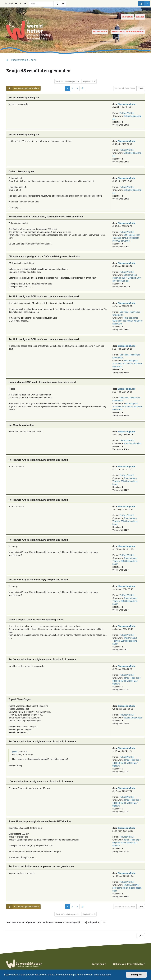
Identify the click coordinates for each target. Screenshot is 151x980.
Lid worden (127, 17)
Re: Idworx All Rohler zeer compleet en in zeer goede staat (41, 866)
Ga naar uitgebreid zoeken (22, 88)
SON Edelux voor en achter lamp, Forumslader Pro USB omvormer (46, 217)
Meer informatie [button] (102, 975)
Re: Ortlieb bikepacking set (24, 98)
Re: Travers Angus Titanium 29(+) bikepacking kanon (38, 460)
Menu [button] (9, 4)
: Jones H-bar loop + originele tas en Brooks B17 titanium (41, 781)
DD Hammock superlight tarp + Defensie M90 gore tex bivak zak (44, 256)
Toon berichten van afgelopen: (30, 922)
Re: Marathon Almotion (21, 425)
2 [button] (72, 88)
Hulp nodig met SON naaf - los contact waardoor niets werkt (127, 321)
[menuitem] (17, 4)
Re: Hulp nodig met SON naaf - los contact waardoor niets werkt (44, 296)
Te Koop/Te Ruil (127, 113)
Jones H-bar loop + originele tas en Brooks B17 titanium (127, 681)
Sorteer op (71, 922)
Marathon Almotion (132, 443)
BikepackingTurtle (127, 104)
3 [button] (77, 88)
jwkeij (15, 752)
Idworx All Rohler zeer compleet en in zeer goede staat (127, 888)
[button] (83, 88)
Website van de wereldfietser (128, 32)
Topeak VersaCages (20, 699)
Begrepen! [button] (136, 975)
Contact (140, 17)
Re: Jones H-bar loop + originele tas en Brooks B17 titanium (42, 659)
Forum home (100, 32)
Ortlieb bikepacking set (22, 171)
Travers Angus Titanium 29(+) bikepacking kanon (125, 481)
